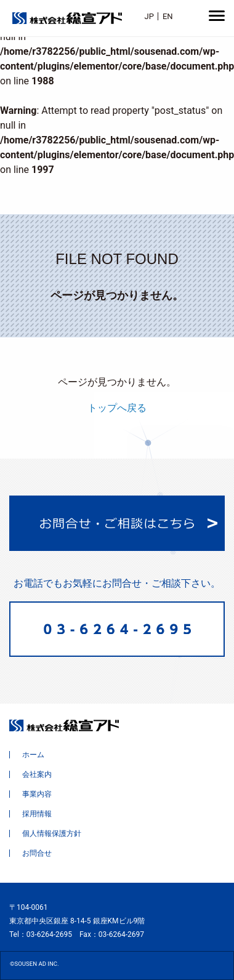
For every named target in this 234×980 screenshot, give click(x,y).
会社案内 (37, 774)
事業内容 (37, 794)
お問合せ (37, 853)
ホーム (33, 755)
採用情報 (37, 814)
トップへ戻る (117, 408)
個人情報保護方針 (52, 833)
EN (168, 16)
